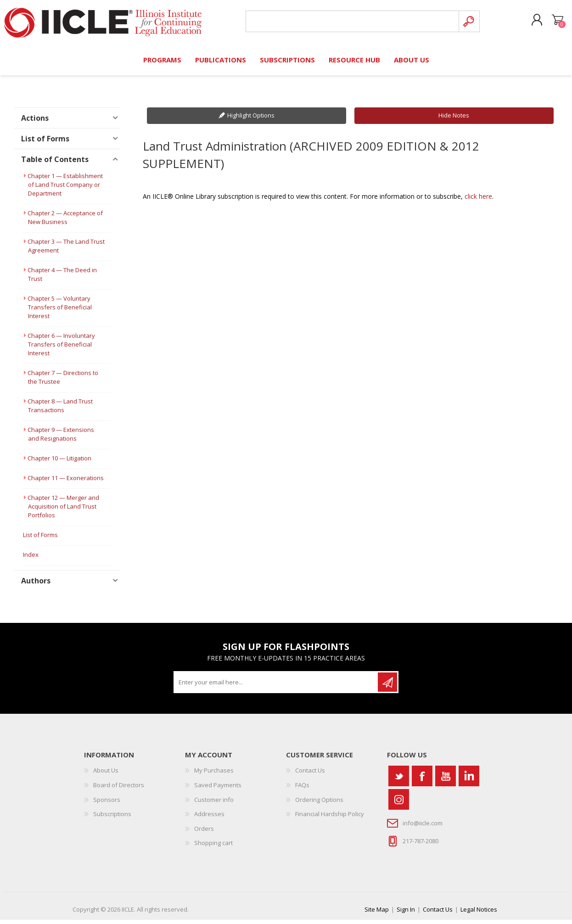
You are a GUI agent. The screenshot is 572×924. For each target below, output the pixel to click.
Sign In (406, 913)
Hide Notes (454, 119)
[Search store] (350, 24)
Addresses (209, 818)
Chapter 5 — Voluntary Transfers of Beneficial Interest (60, 311)
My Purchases (214, 774)
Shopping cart (550, 22)
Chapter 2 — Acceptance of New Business (65, 221)
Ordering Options (319, 804)
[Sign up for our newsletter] (276, 686)
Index (31, 559)
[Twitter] (399, 780)
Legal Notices (479, 913)
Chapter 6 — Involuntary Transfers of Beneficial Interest (61, 348)
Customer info (214, 804)
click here (478, 200)
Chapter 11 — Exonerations (66, 482)
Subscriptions (112, 818)
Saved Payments (218, 789)
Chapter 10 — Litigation (59, 462)
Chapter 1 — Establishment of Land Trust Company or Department (65, 189)
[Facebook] (422, 780)
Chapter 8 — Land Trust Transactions (60, 410)
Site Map (377, 913)
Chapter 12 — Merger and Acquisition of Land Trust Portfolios (63, 510)
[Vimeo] (469, 780)
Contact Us (310, 774)
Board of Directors (119, 789)
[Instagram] (399, 804)
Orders (204, 833)
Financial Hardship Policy (330, 818)
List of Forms (40, 539)
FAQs (302, 789)
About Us (106, 774)
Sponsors (107, 804)
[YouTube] (446, 780)
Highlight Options (251, 119)
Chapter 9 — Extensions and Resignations (61, 438)
